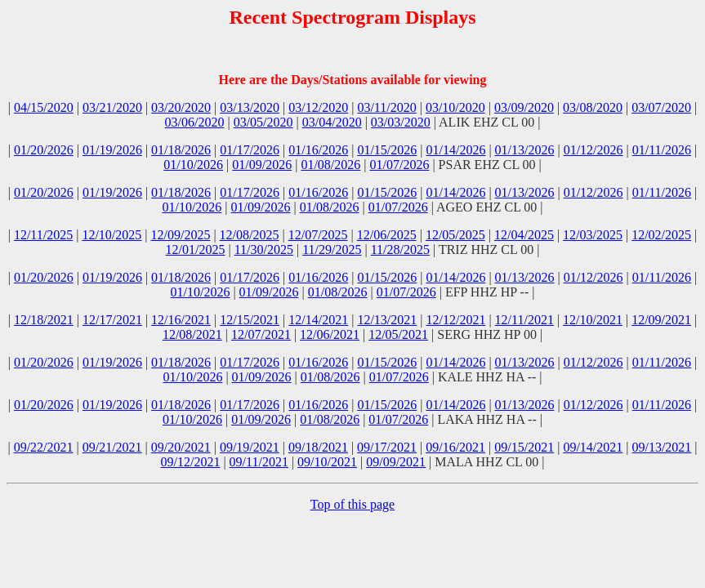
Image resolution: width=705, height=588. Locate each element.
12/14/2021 (318, 320)
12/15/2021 (250, 320)
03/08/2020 (593, 107)
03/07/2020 (661, 107)
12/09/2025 (181, 235)
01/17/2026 (250, 150)
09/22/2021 (44, 447)
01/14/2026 (455, 150)
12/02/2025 (661, 235)
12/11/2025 (43, 235)
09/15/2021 (524, 447)
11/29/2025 (332, 249)
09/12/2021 (191, 462)
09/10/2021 (327, 462)
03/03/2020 (401, 122)
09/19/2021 (250, 447)
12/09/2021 (661, 320)
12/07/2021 (261, 334)
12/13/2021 (387, 320)
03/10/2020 (455, 107)
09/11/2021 (259, 462)
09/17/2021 (387, 447)
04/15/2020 (44, 107)
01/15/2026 (387, 150)
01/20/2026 (44, 150)
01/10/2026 (193, 165)
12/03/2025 (593, 235)
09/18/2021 (318, 447)
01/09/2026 (262, 165)
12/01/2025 (196, 249)
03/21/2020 (112, 107)
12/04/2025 (524, 235)
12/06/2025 (387, 235)
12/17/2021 (112, 320)
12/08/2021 (192, 334)
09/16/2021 (455, 447)
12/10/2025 (112, 235)
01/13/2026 (525, 150)
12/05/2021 (398, 334)
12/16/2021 (181, 320)
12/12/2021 (455, 320)
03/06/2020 (195, 122)
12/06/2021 (330, 334)
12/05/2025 (455, 235)
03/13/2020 (250, 107)
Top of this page (352, 504)
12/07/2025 (318, 235)
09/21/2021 (112, 447)
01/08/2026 (330, 165)
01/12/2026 (593, 150)
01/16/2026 (318, 150)
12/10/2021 (593, 320)
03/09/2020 (524, 107)
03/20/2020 (181, 107)
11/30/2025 (264, 249)
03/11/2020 (386, 107)
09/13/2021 (661, 447)
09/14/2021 (593, 447)
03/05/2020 (263, 122)
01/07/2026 (400, 165)
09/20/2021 (181, 447)
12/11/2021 (524, 320)
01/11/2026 (662, 150)
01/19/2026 (112, 150)
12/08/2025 (250, 235)
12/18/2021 (44, 320)
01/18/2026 (181, 150)
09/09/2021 (396, 462)
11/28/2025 (400, 249)
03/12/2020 (318, 107)
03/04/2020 (332, 122)
